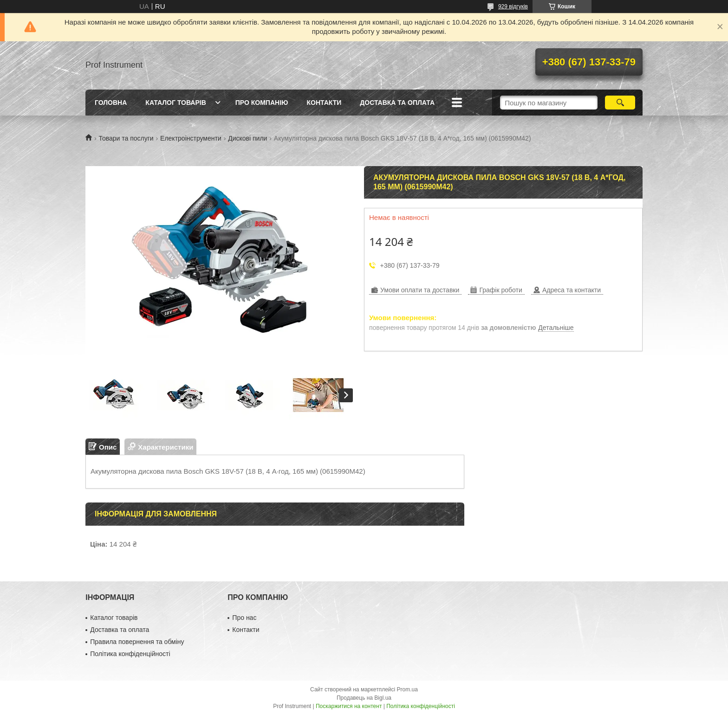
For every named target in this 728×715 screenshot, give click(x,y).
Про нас (244, 618)
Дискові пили (247, 138)
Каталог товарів (175, 103)
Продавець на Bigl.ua (364, 698)
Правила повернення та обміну (137, 642)
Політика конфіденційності (130, 654)
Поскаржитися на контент (349, 706)
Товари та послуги (126, 138)
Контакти (324, 103)
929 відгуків (513, 6)
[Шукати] (620, 103)
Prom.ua (407, 689)
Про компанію (262, 103)
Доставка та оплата (397, 103)
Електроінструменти (191, 138)
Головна (111, 103)
